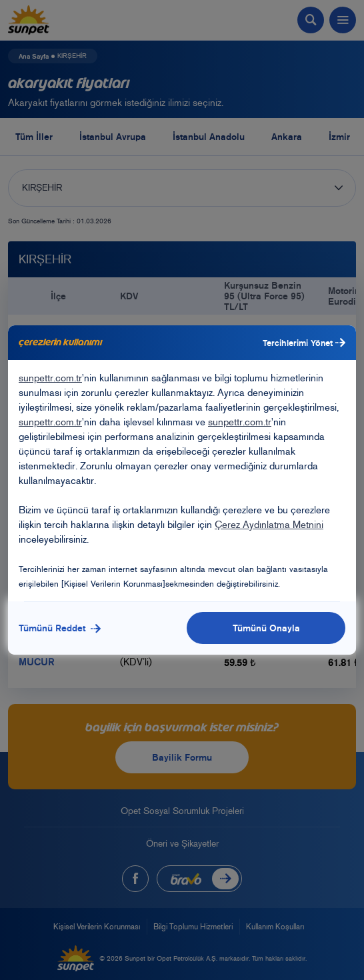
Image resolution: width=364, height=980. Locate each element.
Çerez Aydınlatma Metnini (269, 525)
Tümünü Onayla (266, 628)
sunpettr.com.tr (50, 378)
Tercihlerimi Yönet (304, 343)
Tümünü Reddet (60, 628)
